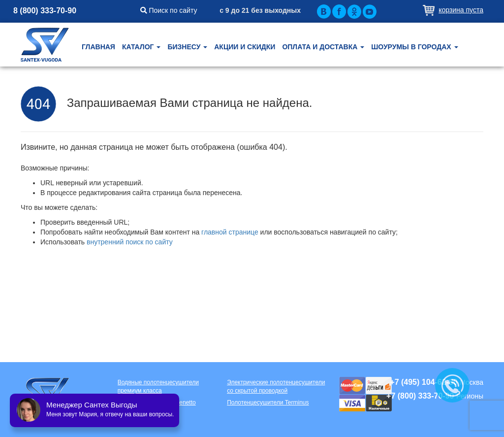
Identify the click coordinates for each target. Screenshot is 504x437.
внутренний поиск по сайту (130, 242)
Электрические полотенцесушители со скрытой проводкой (276, 387)
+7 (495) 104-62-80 (424, 382)
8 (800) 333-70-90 (45, 11)
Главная (98, 47)
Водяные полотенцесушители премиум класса (158, 387)
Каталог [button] (141, 47)
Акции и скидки (245, 47)
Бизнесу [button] (187, 47)
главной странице (230, 232)
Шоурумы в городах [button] (414, 47)
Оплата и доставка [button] (323, 47)
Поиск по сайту (169, 10)
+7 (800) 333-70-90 (420, 396)
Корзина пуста (461, 10)
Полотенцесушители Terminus (268, 403)
